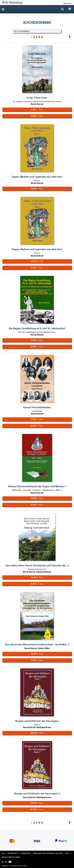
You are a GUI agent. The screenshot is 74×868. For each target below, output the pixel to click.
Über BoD (68, 3)
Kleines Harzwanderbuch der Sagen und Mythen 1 (37, 486)
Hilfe (67, 853)
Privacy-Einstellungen (11, 857)
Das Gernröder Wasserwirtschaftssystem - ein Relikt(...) (37, 645)
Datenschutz (13, 853)
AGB (3, 853)
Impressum (26, 853)
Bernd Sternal (37, 104)
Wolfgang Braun (44, 727)
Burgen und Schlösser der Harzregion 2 (37, 794)
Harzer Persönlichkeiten (37, 407)
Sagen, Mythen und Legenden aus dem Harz (37, 177)
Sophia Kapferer (44, 572)
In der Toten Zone (37, 98)
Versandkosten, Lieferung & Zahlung (48, 853)
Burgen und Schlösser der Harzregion (37, 721)
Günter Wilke (44, 648)
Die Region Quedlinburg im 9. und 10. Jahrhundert (37, 328)
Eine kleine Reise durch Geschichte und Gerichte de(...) (37, 566)
